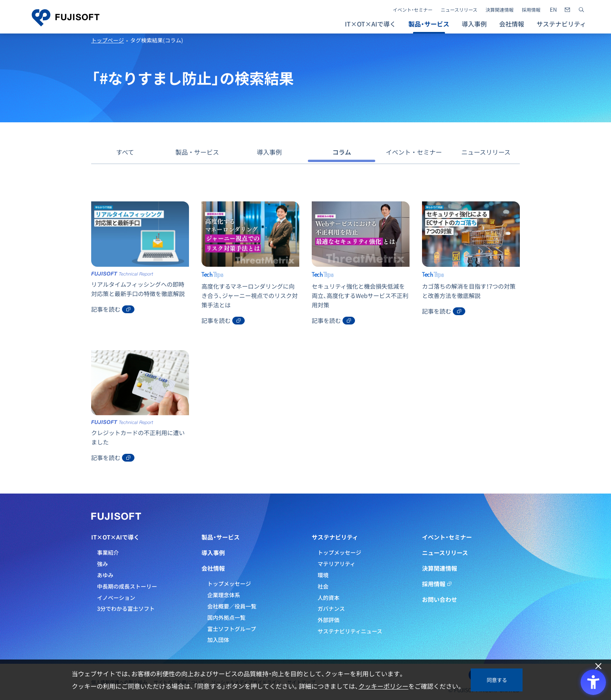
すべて (125, 152)
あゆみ (105, 575)
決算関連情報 (500, 10)
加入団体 (218, 640)
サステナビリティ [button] (561, 24)
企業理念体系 (224, 595)
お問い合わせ (440, 599)
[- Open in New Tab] (553, 10)
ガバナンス (331, 608)
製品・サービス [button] (429, 24)
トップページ (108, 40)
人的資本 (328, 598)
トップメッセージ (229, 584)
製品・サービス (197, 152)
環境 (323, 575)
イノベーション (116, 598)
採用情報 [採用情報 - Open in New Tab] (531, 10)
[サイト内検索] (581, 10)
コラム (342, 152)
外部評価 (328, 620)
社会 (323, 586)
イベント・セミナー (413, 10)
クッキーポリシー (383, 686)
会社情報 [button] (512, 24)
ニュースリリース (459, 10)
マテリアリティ (336, 564)
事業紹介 (108, 552)
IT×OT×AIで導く (115, 537)
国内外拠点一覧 (226, 617)
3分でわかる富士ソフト (126, 608)
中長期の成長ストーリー (127, 586)
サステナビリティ (335, 537)
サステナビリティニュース (350, 631)
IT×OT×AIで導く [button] (370, 24)
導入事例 (474, 24)
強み (102, 564)
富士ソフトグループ (232, 629)
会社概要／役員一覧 (232, 606)
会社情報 (213, 568)
